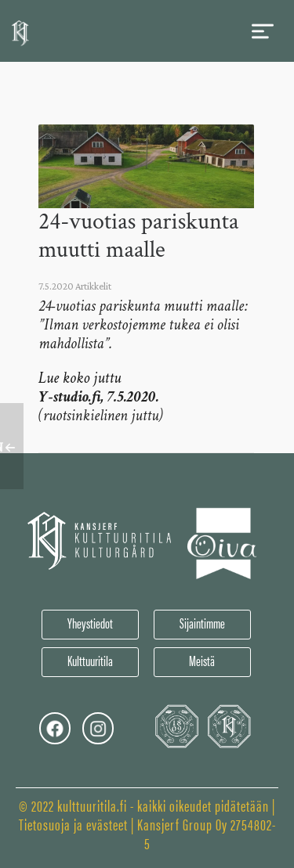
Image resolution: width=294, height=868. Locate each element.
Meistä (202, 660)
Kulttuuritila (90, 660)
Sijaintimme (202, 623)
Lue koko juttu (80, 378)
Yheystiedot (90, 623)
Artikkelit (93, 286)
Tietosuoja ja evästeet (73, 824)
